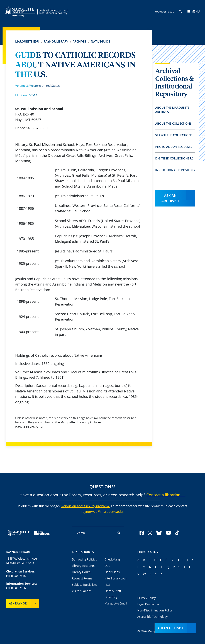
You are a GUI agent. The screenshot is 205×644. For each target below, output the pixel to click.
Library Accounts (83, 566)
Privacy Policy (147, 598)
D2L (107, 566)
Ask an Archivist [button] (170, 628)
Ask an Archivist (170, 198)
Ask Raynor (18, 603)
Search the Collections (174, 135)
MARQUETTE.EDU (165, 12)
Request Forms (82, 578)
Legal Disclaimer (148, 604)
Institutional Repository (175, 170)
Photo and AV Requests (174, 147)
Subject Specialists (84, 585)
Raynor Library (56, 41)
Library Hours (81, 572)
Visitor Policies (82, 591)
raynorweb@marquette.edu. (103, 512)
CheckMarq (112, 559)
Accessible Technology (152, 617)
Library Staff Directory (113, 594)
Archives (79, 41)
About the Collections (173, 124)
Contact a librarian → (166, 495)
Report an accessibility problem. (86, 506)
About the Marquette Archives (172, 110)
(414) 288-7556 (16, 588)
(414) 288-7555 (16, 576)
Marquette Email (116, 603)
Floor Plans (112, 572)
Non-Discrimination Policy (155, 610)
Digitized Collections (174, 158)
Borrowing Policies (84, 559)
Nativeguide (100, 41)
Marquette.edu (27, 41)
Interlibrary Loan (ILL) (116, 582)
